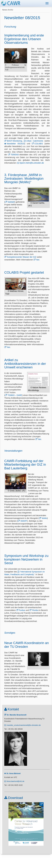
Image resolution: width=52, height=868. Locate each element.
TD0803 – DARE (15, 395)
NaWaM (11, 202)
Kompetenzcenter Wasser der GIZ (22, 257)
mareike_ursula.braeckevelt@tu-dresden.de (24, 725)
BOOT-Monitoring (14, 141)
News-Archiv (8, 10)
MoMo (44, 518)
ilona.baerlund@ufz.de (16, 781)
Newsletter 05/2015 (16, 144)
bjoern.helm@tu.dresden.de (32, 163)
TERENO (15, 155)
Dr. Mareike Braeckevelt (17, 715)
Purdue (22, 610)
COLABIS (39, 144)
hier (38, 260)
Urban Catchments (35, 141)
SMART (24, 521)
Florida (35, 610)
